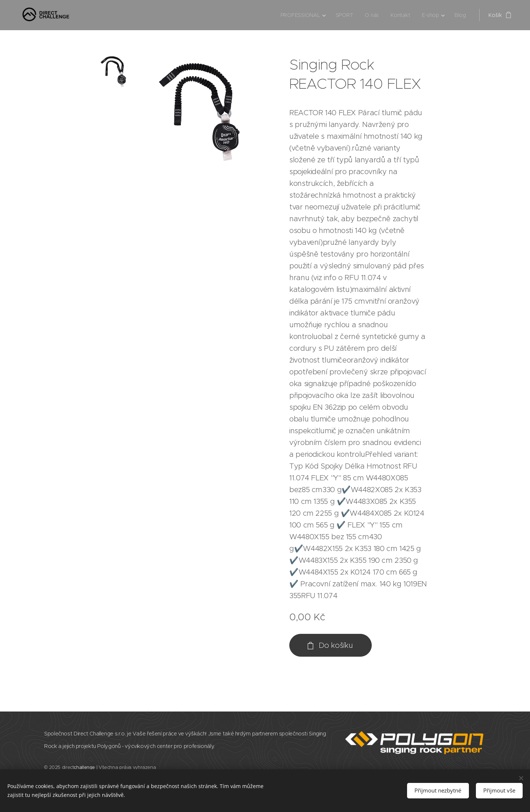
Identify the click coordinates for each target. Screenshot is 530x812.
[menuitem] (303, 15)
